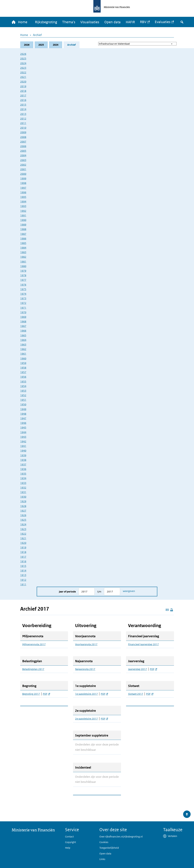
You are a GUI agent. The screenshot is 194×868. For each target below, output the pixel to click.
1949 (23, 409)
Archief (37, 35)
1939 (23, 455)
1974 (23, 294)
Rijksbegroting (46, 22)
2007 (23, 142)
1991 (23, 215)
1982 (23, 257)
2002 (23, 165)
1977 (23, 280)
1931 (23, 492)
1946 (23, 423)
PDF (46, 694)
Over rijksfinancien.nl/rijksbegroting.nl (121, 837)
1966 (23, 331)
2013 (23, 114)
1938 (23, 460)
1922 (23, 534)
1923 (23, 529)
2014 (23, 109)
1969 (23, 317)
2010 (23, 128)
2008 (23, 137)
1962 (23, 349)
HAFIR (130, 22)
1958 (23, 368)
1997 (23, 188)
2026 (27, 45)
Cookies (104, 842)
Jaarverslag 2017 (138, 669)
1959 (23, 363)
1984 (23, 248)
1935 (23, 474)
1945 (23, 427)
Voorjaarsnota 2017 (86, 644)
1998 (23, 183)
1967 (23, 326)
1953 (23, 391)
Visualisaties (90, 22)
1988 (23, 229)
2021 (23, 77)
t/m (99, 592)
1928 (23, 506)
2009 (23, 132)
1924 (23, 524)
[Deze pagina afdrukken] (172, 610)
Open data (112, 22)
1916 (23, 561)
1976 (23, 285)
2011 (23, 123)
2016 (23, 100)
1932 (23, 488)
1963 (23, 345)
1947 (23, 418)
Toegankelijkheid (109, 848)
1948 (23, 414)
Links (102, 859)
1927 (23, 511)
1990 (23, 220)
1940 (23, 451)
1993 (23, 206)
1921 (23, 538)
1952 (23, 395)
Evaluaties (163, 22)
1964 (23, 340)
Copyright (70, 842)
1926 (23, 515)
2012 (23, 119)
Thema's (69, 22)
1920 (23, 543)
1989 (23, 225)
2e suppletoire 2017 (86, 719)
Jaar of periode (67, 592)
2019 (23, 86)
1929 (23, 501)
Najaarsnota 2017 (85, 669)
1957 (23, 372)
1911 (23, 584)
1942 (23, 441)
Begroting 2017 (31, 694)
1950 (23, 404)
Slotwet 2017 (136, 694)
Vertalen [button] (173, 836)
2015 (23, 105)
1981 (23, 262)
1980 (23, 266)
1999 (23, 178)
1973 (23, 298)
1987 (23, 234)
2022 (23, 72)
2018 (23, 91)
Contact (69, 837)
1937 (23, 464)
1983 (23, 252)
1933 (23, 483)
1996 (23, 192)
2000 (23, 174)
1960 (23, 358)
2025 (41, 45)
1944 (23, 432)
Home (24, 35)
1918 (23, 552)
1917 (23, 557)
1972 (23, 303)
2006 (23, 146)
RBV (143, 22)
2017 (23, 95)
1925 (23, 520)
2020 (23, 82)
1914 (23, 570)
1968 (23, 321)
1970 (23, 312)
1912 (23, 580)
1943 (23, 437)
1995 (23, 197)
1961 (23, 354)
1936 (23, 469)
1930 (23, 497)
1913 (23, 575)
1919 (23, 547)
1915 (23, 566)
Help (68, 848)
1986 (23, 238)
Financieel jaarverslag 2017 (143, 644)
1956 (23, 377)
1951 (23, 400)
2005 (23, 151)
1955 (23, 381)
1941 (23, 446)
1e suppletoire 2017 (86, 694)
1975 (23, 289)
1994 (23, 201)
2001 (23, 169)
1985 (23, 243)
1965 (23, 335)
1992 (23, 211)
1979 (23, 271)
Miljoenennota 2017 (34, 644)
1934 (23, 478)
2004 (23, 155)
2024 (56, 45)
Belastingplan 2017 (33, 669)
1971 (23, 308)
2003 (23, 160)
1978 (23, 275)
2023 (23, 68)
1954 (23, 386)
